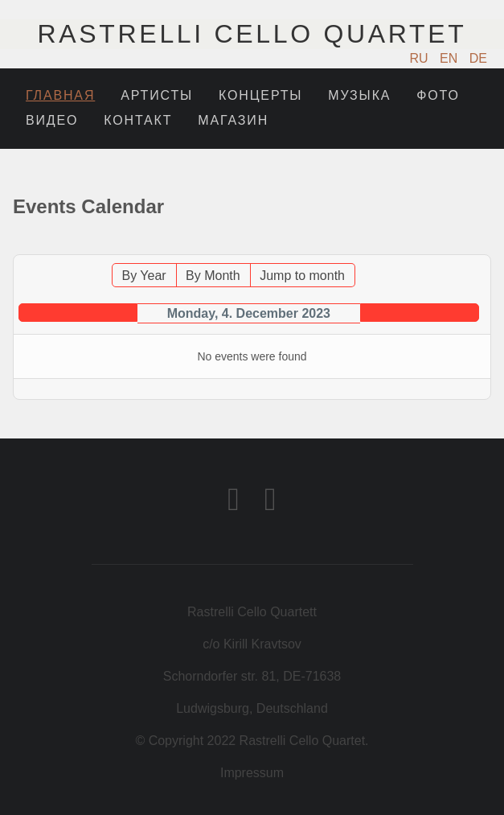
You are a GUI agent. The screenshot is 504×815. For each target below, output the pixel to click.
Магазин (233, 120)
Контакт (138, 120)
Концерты (260, 95)
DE (478, 58)
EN (451, 58)
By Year (144, 276)
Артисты (157, 95)
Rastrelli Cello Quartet (252, 34)
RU (421, 58)
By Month (213, 276)
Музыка (359, 95)
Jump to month (302, 276)
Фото (438, 95)
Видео (52, 120)
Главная (60, 95)
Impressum (252, 773)
